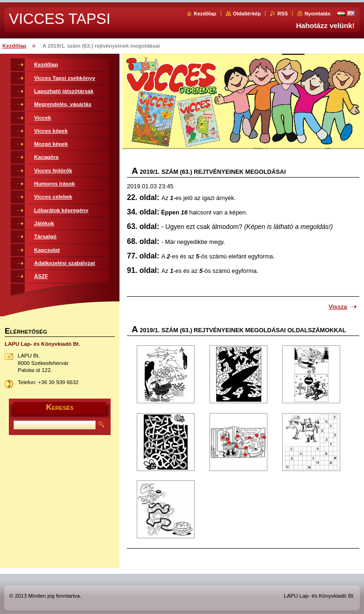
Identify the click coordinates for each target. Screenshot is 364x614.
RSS (282, 14)
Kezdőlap (205, 14)
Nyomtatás (317, 14)
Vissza (338, 307)
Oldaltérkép (247, 14)
